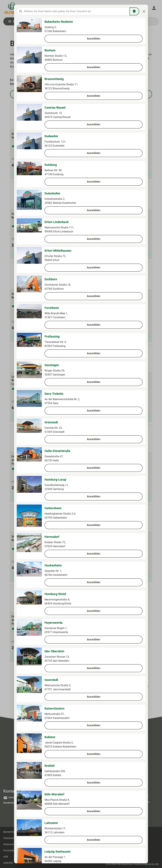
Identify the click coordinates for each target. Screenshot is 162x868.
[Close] (144, 11)
